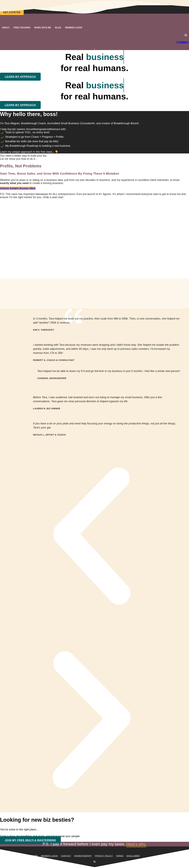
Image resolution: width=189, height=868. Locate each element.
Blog (58, 27)
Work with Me (43, 27)
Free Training (22, 27)
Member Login (74, 27)
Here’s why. (136, 844)
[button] (186, 35)
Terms (120, 856)
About (6, 27)
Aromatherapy (83, 856)
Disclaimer (133, 856)
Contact (66, 856)
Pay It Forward (29, 856)
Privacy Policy (104, 856)
